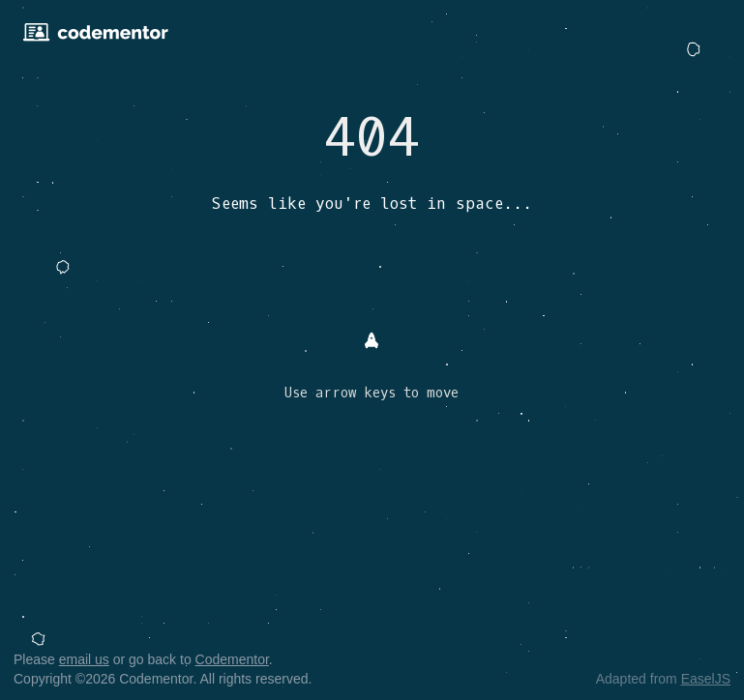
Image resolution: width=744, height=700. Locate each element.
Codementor (232, 659)
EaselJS (706, 679)
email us (84, 659)
